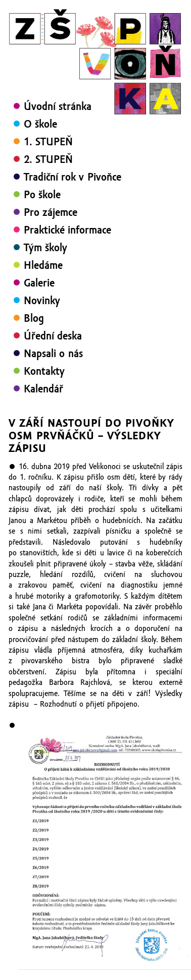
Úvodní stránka (58, 106)
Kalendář (43, 389)
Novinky (42, 301)
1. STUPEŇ (48, 142)
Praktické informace (67, 230)
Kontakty (44, 371)
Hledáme (43, 265)
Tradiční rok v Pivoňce (73, 177)
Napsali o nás (53, 354)
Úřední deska (53, 336)
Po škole (42, 195)
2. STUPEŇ (48, 159)
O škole (40, 124)
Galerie (39, 283)
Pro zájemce (51, 212)
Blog (34, 318)
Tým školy (45, 248)
